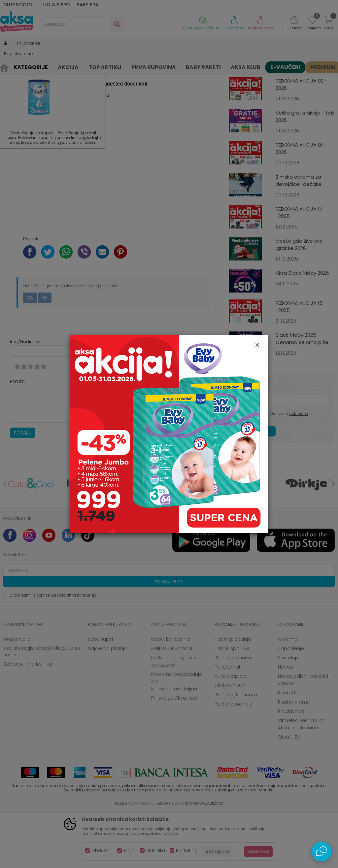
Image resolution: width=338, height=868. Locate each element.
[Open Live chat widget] (321, 851)
